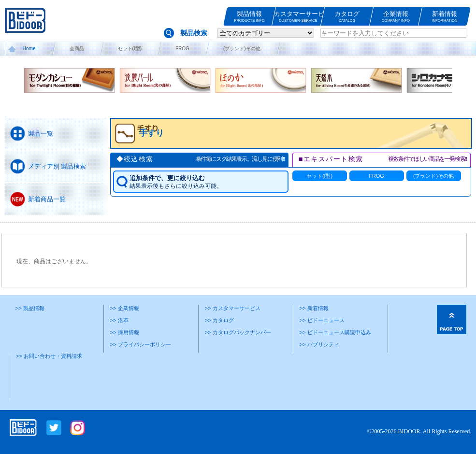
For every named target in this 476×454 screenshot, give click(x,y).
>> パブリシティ (319, 344)
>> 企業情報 (125, 308)
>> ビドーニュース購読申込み (335, 332)
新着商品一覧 (47, 199)
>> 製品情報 (30, 308)
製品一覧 (41, 134)
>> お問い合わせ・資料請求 (49, 356)
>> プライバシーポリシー (141, 344)
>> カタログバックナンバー (238, 332)
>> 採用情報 (125, 332)
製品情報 (249, 17)
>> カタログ (219, 320)
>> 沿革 (119, 320)
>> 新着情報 (314, 308)
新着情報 (445, 17)
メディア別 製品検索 (57, 166)
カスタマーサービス (298, 17)
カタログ (347, 17)
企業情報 (396, 17)
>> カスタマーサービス (233, 308)
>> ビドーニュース (322, 320)
